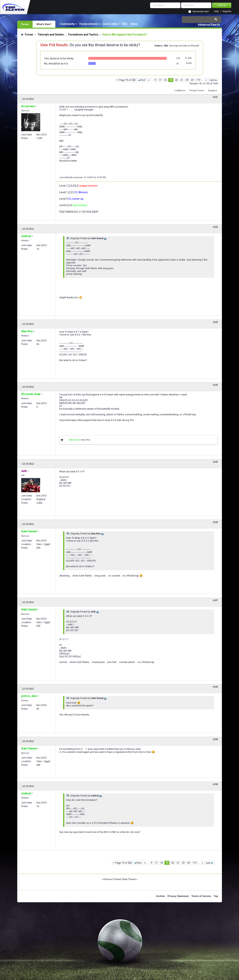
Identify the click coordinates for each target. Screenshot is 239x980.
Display (212, 91)
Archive (161, 896)
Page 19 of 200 (127, 80)
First (141, 80)
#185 (215, 462)
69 (192, 80)
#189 (215, 739)
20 (176, 80)
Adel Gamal (75, 440)
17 (160, 80)
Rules (134, 24)
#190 (215, 784)
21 (182, 80)
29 (187, 80)
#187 (215, 600)
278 (178, 58)
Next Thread (129, 879)
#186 (215, 522)
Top (216, 896)
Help (216, 11)
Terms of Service (201, 896)
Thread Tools (196, 91)
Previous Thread (112, 879)
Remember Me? (201, 12)
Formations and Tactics (83, 35)
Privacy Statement (178, 896)
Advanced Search (209, 25)
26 (177, 64)
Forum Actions (89, 24)
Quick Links (110, 24)
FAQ (125, 24)
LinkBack (179, 91)
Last (214, 80)
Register (227, 11)
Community (67, 24)
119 (198, 80)
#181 (215, 97)
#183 (215, 322)
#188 (215, 687)
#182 (215, 227)
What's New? (44, 24)
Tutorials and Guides (51, 35)
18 (165, 80)
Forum (25, 24)
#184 (215, 385)
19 (171, 80)
